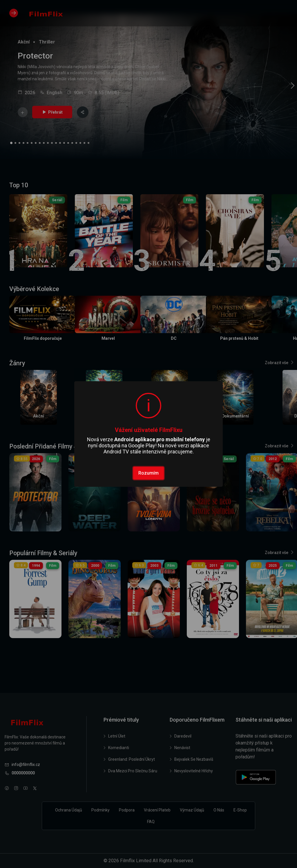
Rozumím (148, 473)
